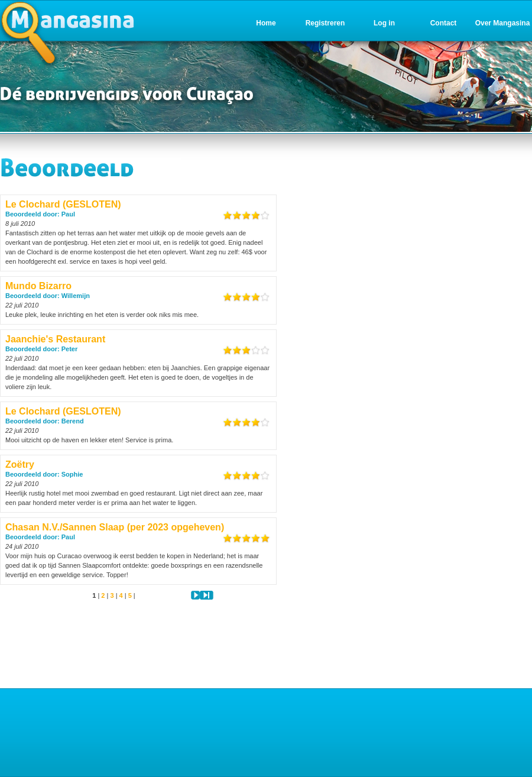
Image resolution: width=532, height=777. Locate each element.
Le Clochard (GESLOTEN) (63, 204)
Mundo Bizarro (38, 286)
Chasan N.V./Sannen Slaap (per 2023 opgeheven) (115, 527)
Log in (384, 23)
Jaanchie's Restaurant (55, 339)
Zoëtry (20, 464)
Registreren (325, 23)
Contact (444, 23)
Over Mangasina (503, 23)
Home (266, 23)
